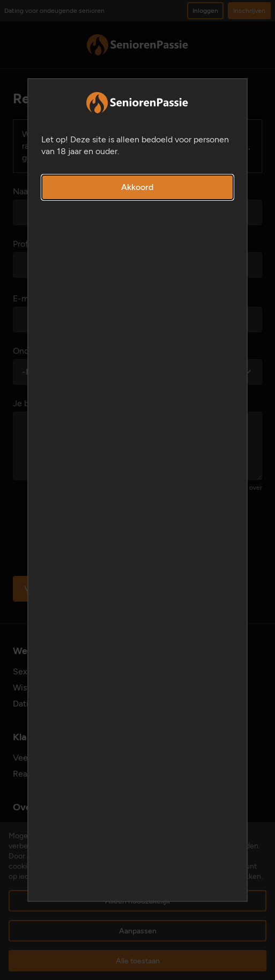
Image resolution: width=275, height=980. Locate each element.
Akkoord (137, 187)
